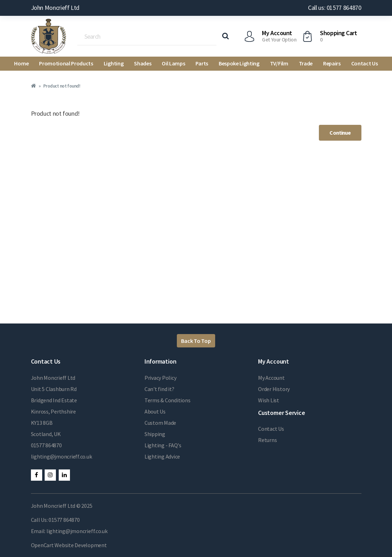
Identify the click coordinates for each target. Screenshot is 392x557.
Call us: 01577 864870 (335, 8)
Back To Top (196, 341)
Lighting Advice (162, 456)
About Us (155, 411)
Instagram (50, 475)
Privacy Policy (160, 378)
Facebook (37, 475)
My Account (271, 378)
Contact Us (365, 63)
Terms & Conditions (168, 400)
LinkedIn (64, 475)
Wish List (269, 400)
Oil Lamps (173, 63)
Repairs (332, 63)
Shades (143, 63)
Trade (306, 63)
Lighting (114, 63)
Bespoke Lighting (239, 63)
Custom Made (160, 423)
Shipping (155, 434)
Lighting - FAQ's (163, 445)
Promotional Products (66, 63)
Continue (340, 133)
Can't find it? (159, 389)
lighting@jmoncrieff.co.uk (62, 456)
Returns (267, 440)
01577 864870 (46, 445)
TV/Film (279, 63)
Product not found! (62, 86)
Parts (202, 63)
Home (21, 63)
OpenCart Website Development (69, 545)
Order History (274, 389)
